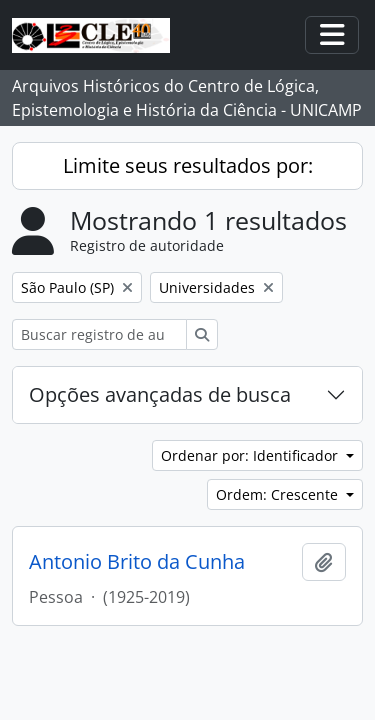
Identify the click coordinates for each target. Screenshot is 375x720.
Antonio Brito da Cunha (137, 562)
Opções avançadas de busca (160, 394)
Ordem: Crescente (279, 494)
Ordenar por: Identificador (251, 455)
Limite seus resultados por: (188, 165)
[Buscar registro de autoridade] (99, 334)
